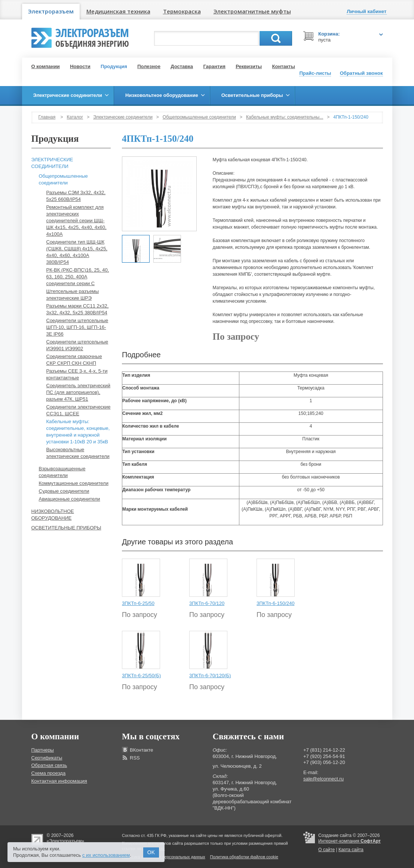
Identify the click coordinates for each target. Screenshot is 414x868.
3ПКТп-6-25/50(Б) (141, 676)
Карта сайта (351, 850)
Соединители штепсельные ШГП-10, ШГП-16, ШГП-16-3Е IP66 (77, 327)
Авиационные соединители (70, 499)
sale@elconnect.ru (323, 779)
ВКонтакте (142, 750)
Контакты (284, 66)
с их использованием (106, 855)
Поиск (276, 38)
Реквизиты (249, 66)
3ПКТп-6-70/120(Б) (210, 676)
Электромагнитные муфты (252, 11)
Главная (47, 117)
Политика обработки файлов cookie (244, 857)
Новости (80, 66)
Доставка (182, 66)
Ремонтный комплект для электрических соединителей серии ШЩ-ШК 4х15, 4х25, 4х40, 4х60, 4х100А (76, 221)
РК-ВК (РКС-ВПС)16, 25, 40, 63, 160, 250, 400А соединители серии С (78, 277)
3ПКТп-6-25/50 (138, 603)
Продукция (114, 66)
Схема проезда (49, 773)
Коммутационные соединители (74, 483)
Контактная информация (59, 781)
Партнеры (43, 750)
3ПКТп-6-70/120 (207, 603)
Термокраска (182, 11)
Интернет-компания (349, 841)
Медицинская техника (118, 11)
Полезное (149, 66)
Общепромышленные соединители (199, 117)
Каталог (75, 117)
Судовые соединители (64, 491)
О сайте (326, 850)
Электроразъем (51, 11)
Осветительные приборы (66, 528)
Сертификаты (47, 758)
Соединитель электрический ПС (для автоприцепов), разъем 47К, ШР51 (79, 392)
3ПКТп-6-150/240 (275, 603)
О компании (46, 66)
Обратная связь (49, 765)
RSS (135, 758)
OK (151, 852)
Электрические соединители (123, 117)
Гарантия (214, 66)
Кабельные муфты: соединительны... (285, 117)
